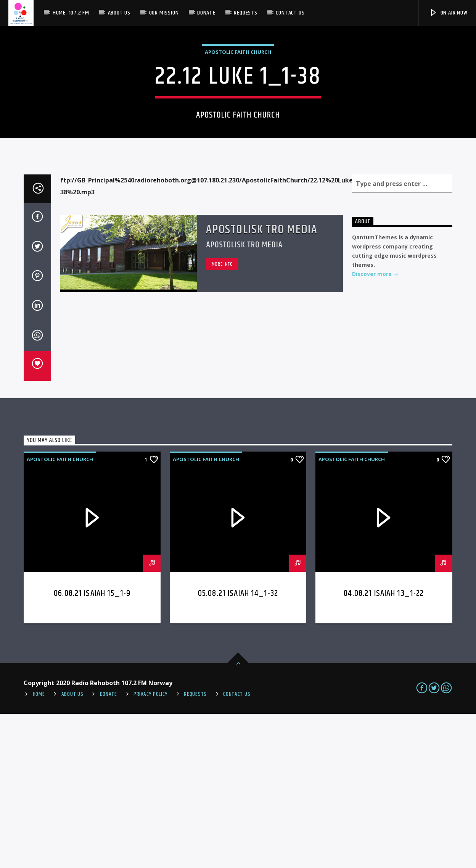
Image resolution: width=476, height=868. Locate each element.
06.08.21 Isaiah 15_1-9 (92, 748)
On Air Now (448, 13)
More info (222, 418)
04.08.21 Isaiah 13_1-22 (384, 748)
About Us (119, 13)
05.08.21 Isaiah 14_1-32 (238, 748)
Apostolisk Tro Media (262, 384)
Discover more (375, 429)
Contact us (290, 13)
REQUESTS (195, 849)
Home (39, 849)
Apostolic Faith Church (238, 129)
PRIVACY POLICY (150, 849)
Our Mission (164, 13)
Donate (206, 13)
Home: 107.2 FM (71, 13)
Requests (245, 13)
